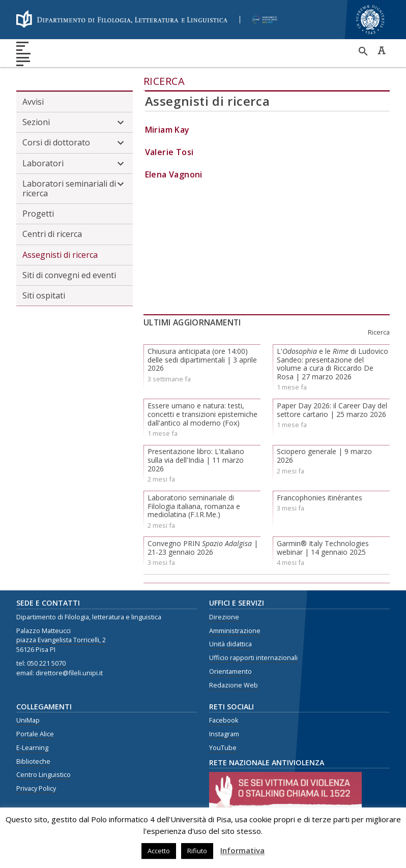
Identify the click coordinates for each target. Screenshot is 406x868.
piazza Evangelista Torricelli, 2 (61, 640)
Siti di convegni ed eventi (69, 275)
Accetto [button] (159, 851)
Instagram (224, 734)
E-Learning (32, 748)
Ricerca (164, 81)
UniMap (28, 720)
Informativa (242, 850)
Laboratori (75, 164)
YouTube (223, 748)
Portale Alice (35, 734)
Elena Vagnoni (174, 174)
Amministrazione (235, 631)
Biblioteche (33, 761)
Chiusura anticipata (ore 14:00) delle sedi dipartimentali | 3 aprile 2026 (202, 360)
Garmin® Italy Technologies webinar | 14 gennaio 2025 (323, 548)
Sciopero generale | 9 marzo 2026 (324, 456)
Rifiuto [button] (197, 851)
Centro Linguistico (43, 775)
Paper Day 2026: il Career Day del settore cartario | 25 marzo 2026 (332, 410)
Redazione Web (234, 685)
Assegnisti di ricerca (60, 255)
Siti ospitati (44, 295)
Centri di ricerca (52, 234)
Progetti (38, 214)
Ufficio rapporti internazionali (253, 658)
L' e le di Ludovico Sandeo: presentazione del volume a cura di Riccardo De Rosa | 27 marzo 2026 (332, 364)
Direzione (224, 617)
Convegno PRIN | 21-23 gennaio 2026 (203, 548)
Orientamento (230, 671)
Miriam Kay (167, 130)
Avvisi (33, 102)
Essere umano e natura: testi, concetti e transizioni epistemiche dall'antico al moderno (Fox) (202, 414)
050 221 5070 (46, 663)
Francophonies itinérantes (320, 498)
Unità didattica (230, 644)
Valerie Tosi (169, 152)
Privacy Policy (36, 788)
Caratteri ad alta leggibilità (382, 50)
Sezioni (75, 123)
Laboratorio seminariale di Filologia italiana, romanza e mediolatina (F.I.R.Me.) (194, 506)
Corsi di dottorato (75, 143)
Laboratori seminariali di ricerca (75, 188)
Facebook (224, 720)
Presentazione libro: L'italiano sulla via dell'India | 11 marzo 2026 (196, 460)
